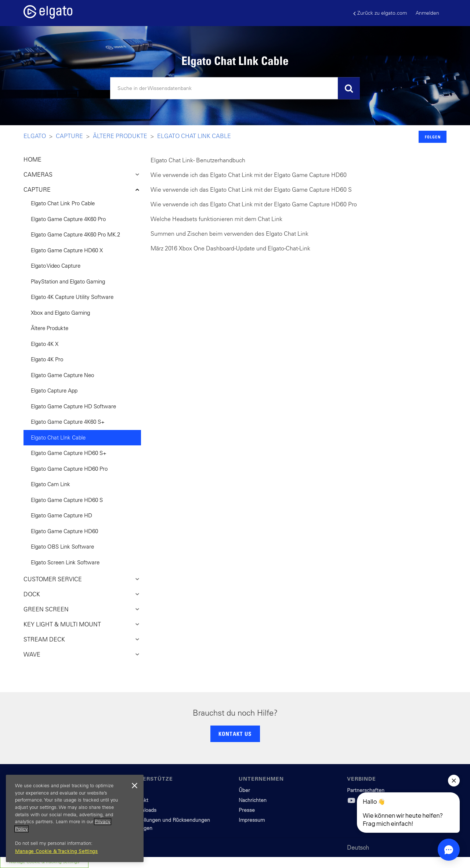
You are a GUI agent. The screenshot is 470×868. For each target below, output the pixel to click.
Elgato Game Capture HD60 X (67, 250)
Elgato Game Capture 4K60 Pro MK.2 (75, 234)
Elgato (35, 136)
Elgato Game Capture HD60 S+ (69, 453)
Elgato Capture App (54, 390)
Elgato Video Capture (56, 266)
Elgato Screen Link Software (65, 562)
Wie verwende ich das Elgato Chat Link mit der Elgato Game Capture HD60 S (251, 189)
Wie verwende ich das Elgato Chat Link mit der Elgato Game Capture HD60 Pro (254, 204)
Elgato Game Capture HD (62, 515)
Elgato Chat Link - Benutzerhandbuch (198, 160)
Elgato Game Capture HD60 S (67, 500)
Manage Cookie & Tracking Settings (57, 851)
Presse (247, 810)
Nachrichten (253, 800)
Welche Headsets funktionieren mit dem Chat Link (216, 219)
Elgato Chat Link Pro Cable (63, 203)
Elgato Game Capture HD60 (64, 531)
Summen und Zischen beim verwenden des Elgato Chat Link (229, 234)
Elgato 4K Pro (47, 359)
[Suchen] (235, 88)
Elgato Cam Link (50, 484)
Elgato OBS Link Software (62, 547)
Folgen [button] (433, 137)
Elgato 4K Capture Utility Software (72, 297)
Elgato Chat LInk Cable (194, 136)
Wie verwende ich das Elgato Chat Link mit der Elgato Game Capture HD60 (249, 175)
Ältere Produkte (120, 136)
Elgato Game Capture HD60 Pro (69, 469)
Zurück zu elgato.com (380, 13)
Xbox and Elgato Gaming (60, 313)
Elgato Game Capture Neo (62, 375)
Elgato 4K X (45, 344)
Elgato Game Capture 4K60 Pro (68, 219)
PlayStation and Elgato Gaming (68, 281)
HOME (32, 159)
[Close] (134, 786)
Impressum (252, 820)
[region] (75, 818)
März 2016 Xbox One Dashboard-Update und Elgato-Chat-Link (230, 248)
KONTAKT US (235, 734)
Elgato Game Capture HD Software (73, 406)
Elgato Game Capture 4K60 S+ (68, 422)
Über (244, 790)
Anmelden (427, 13)
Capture (69, 136)
